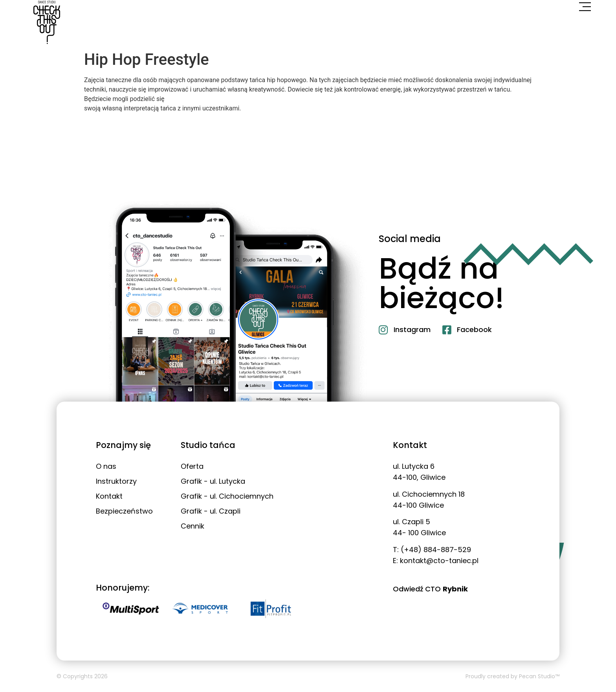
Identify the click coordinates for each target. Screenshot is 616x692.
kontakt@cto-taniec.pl (439, 561)
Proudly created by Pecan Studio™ (512, 676)
